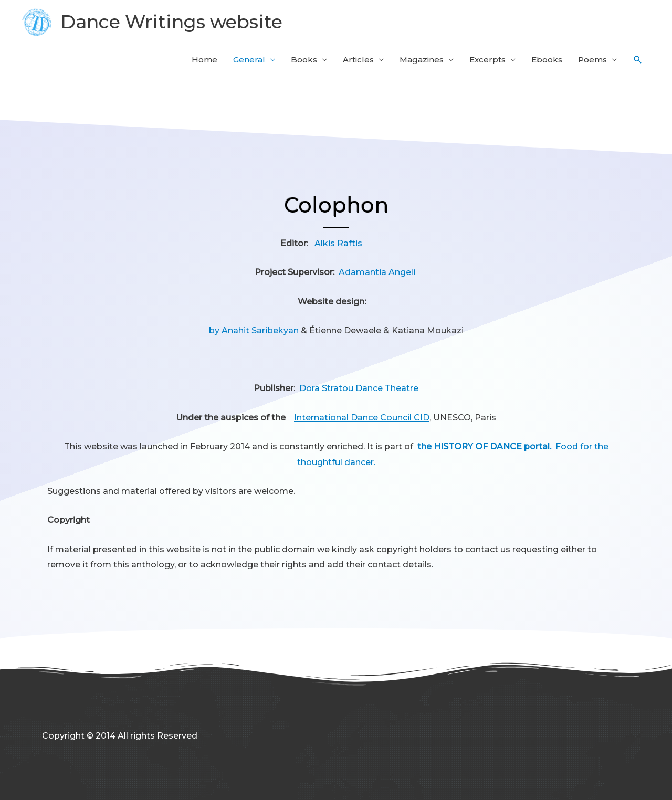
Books (304, 60)
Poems (592, 60)
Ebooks (547, 60)
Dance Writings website (171, 22)
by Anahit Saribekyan (254, 330)
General (249, 60)
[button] (638, 60)
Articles (358, 60)
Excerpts (487, 60)
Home (204, 60)
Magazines (422, 60)
